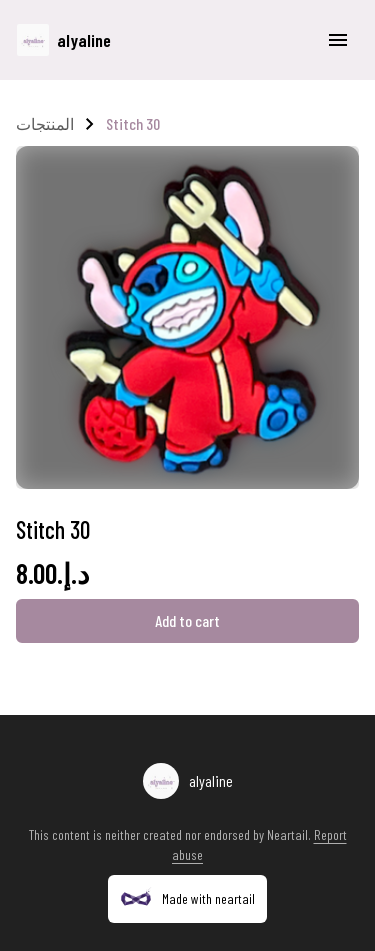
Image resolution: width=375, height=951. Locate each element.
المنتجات (45, 123)
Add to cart (187, 620)
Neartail (287, 834)
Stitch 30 (133, 123)
